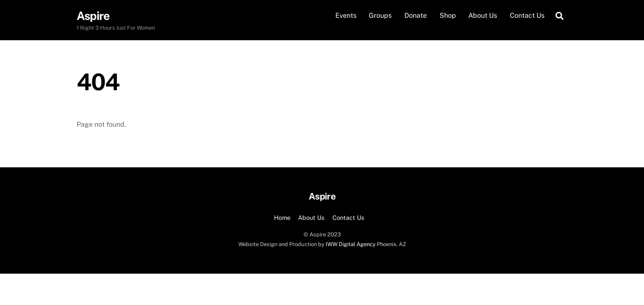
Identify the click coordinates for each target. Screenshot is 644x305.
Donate (416, 15)
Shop (448, 15)
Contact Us (527, 15)
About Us (483, 15)
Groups (380, 15)
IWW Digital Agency (351, 244)
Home (282, 218)
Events (346, 15)
